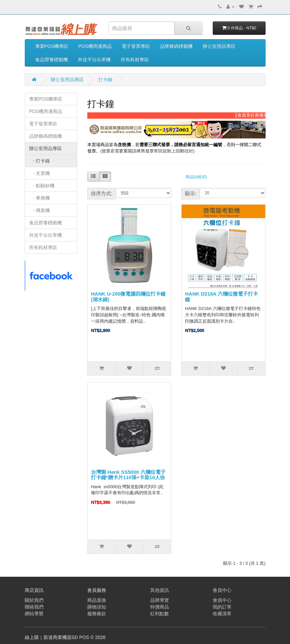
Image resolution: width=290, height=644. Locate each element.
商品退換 (97, 600)
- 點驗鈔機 (42, 186)
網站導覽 (34, 614)
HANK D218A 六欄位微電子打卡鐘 (221, 297)
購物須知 (97, 607)
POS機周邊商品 (95, 46)
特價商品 (160, 607)
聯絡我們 (34, 607)
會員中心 (222, 600)
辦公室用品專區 (219, 46)
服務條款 (97, 614)
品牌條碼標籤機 (176, 46)
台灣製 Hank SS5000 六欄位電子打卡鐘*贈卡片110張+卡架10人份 (128, 475)
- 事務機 (39, 198)
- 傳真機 (39, 210)
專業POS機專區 (52, 46)
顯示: (191, 193)
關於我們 (34, 600)
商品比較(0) (196, 177)
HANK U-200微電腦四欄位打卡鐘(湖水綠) (128, 297)
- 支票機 (39, 173)
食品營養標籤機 (52, 60)
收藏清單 (222, 614)
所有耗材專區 (135, 60)
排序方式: (102, 193)
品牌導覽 (160, 600)
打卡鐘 (105, 80)
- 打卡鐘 (39, 161)
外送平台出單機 (94, 60)
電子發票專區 (136, 46)
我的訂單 (222, 607)
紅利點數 (160, 614)
